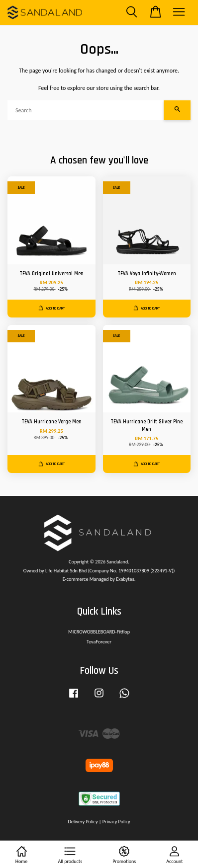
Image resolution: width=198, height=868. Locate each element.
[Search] (86, 110)
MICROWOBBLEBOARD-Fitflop (99, 632)
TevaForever (99, 642)
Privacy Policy (116, 822)
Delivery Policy (83, 822)
